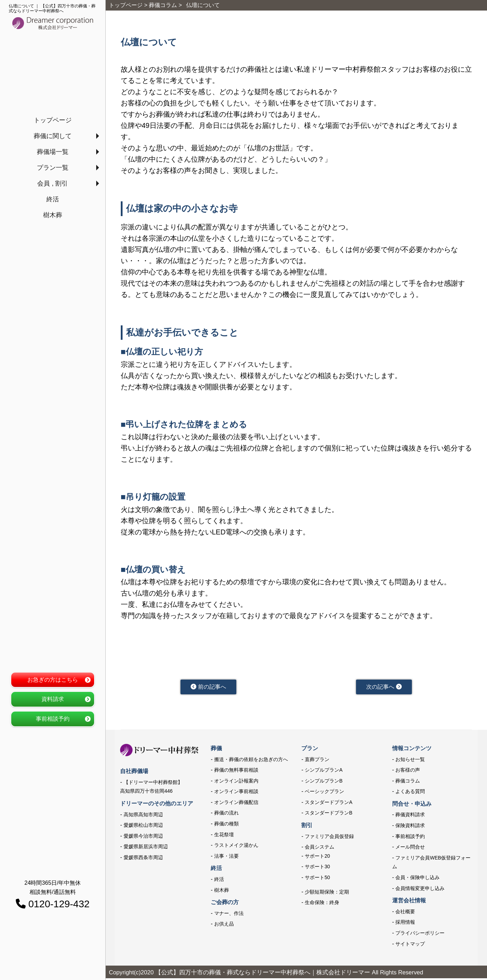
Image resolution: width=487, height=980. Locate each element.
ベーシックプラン (324, 793)
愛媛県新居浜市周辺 (146, 848)
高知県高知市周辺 (143, 816)
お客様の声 (408, 772)
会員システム (320, 849)
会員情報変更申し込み (420, 890)
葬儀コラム (408, 783)
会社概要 (405, 913)
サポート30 (317, 868)
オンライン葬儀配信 (236, 804)
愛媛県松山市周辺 (143, 827)
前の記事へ (208, 688)
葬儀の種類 (226, 825)
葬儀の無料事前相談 (236, 772)
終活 (53, 199)
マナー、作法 (229, 915)
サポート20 (317, 858)
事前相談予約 (53, 719)
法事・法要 (226, 858)
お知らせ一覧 (410, 761)
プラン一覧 (53, 168)
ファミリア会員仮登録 (329, 838)
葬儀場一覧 (53, 152)
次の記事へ (384, 688)
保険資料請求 (410, 827)
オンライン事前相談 (236, 793)
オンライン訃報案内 (236, 783)
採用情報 (405, 924)
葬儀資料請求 (410, 816)
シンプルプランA (324, 772)
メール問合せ (410, 849)
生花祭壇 (224, 836)
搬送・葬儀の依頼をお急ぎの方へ (251, 761)
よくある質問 (410, 793)
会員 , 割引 (52, 183)
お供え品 (224, 926)
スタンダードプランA (328, 804)
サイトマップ (410, 945)
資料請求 (53, 699)
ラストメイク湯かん (236, 847)
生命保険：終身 (322, 904)
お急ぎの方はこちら (53, 680)
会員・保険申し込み (417, 879)
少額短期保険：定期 (327, 893)
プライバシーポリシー (420, 935)
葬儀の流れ (226, 814)
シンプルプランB (324, 783)
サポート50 (317, 879)
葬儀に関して (53, 136)
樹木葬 (53, 215)
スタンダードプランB (328, 814)
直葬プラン (317, 761)
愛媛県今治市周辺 (143, 838)
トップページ (53, 120)
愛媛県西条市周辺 (143, 859)
